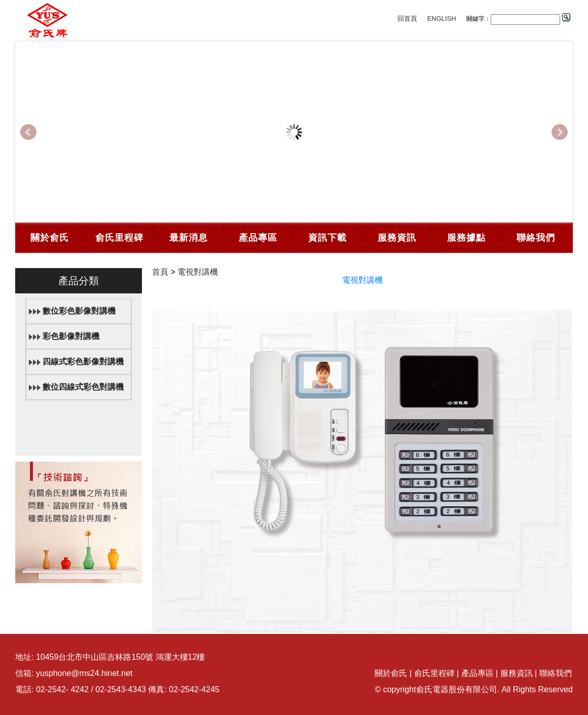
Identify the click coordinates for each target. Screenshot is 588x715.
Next (560, 132)
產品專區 (258, 238)
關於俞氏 (50, 238)
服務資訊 (397, 238)
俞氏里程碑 (119, 238)
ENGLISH (442, 18)
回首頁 (407, 18)
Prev (28, 132)
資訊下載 (327, 238)
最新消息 (189, 238)
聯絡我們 (536, 238)
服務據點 (466, 238)
